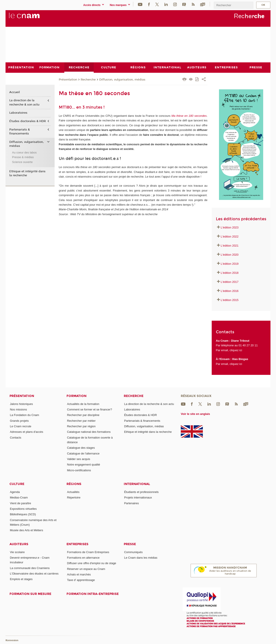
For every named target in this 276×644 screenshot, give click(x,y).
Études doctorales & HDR (28, 121)
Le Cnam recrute (21, 426)
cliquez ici (236, 350)
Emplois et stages (21, 579)
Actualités (73, 492)
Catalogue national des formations (89, 432)
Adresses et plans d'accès (27, 432)
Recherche (88, 79)
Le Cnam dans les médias (141, 557)
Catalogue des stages (81, 448)
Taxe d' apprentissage (81, 580)
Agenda (15, 492)
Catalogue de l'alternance (83, 453)
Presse (130, 544)
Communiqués (133, 552)
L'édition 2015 (230, 300)
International (137, 484)
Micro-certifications (79, 470)
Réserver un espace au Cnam (86, 569)
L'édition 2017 (230, 282)
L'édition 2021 (230, 246)
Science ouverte (22, 162)
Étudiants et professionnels (141, 492)
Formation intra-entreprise (93, 594)
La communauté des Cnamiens (30, 568)
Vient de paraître (21, 503)
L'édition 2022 (230, 237)
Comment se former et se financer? (89, 409)
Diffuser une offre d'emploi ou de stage (91, 563)
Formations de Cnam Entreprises (88, 552)
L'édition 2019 (230, 264)
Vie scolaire (17, 552)
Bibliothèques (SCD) (23, 514)
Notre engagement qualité (84, 465)
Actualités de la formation (83, 404)
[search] (234, 5)
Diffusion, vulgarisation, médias (122, 79)
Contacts (16, 437)
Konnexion (12, 640)
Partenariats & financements (20, 131)
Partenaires (131, 503)
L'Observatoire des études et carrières (34, 574)
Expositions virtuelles (23, 509)
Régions (74, 484)
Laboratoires (18, 113)
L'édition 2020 (230, 255)
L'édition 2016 (230, 291)
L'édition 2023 (230, 227)
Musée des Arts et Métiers (27, 530)
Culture (17, 484)
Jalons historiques (21, 404)
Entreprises (77, 544)
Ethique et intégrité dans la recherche (27, 173)
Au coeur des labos (24, 152)
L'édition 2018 (230, 273)
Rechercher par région (81, 426)
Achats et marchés (79, 574)
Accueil (15, 92)
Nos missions (18, 409)
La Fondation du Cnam (25, 415)
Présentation (68, 79)
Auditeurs (19, 544)
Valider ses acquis (79, 459)
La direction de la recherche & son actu (24, 102)
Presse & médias (23, 157)
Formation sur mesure (30, 594)
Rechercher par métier (81, 421)
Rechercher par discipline (83, 415)
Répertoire (74, 497)
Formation (76, 396)
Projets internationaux (138, 497)
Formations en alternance (83, 557)
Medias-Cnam (19, 497)
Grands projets (19, 421)
